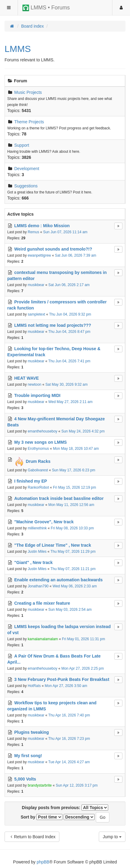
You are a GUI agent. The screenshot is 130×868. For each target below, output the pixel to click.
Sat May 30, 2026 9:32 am (67, 384)
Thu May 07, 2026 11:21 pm (73, 569)
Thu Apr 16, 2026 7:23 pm (69, 739)
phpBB (43, 862)
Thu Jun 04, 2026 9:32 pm (70, 314)
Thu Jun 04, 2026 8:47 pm (69, 332)
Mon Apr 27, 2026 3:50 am (66, 686)
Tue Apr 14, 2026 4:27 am (69, 762)
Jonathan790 (38, 586)
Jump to (112, 837)
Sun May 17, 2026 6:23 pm (73, 470)
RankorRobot (38, 487)
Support (22, 145)
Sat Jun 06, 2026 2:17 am (69, 285)
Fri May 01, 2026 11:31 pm (83, 639)
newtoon (34, 384)
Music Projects (28, 92)
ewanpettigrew (39, 255)
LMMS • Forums (46, 8)
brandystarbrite (40, 785)
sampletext (36, 314)
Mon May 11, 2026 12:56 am (71, 505)
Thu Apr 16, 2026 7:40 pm (69, 715)
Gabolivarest (38, 470)
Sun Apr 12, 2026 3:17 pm (77, 785)
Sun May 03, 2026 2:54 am (70, 610)
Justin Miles (37, 552)
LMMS (18, 49)
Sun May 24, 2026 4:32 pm (83, 431)
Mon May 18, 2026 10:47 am (76, 449)
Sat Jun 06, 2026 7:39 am (75, 255)
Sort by (42, 817)
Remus (33, 232)
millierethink (37, 528)
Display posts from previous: (65, 808)
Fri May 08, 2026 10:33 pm (72, 528)
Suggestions (26, 186)
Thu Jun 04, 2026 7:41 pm (69, 361)
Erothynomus (38, 449)
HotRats (34, 686)
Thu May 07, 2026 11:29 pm (73, 552)
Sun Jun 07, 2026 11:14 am (65, 232)
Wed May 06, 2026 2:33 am (75, 586)
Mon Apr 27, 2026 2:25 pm (83, 668)
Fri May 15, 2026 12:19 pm (75, 487)
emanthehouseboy (42, 431)
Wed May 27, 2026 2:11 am (71, 402)
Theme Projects (29, 122)
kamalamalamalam (43, 639)
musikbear (36, 285)
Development (27, 169)
